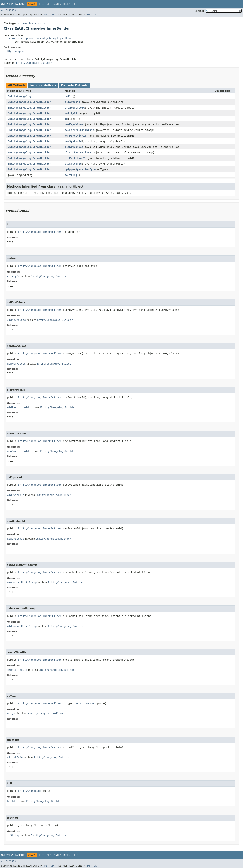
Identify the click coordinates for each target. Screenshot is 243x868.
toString (71, 175)
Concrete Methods (74, 85)
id (66, 119)
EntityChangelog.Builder (34, 63)
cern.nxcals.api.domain (31, 23)
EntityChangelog (15, 51)
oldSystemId (73, 164)
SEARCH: (200, 11)
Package (20, 4)
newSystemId (73, 141)
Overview (7, 4)
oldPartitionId (76, 158)
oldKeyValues (74, 147)
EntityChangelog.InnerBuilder (29, 102)
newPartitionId (76, 136)
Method (49, 15)
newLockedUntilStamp (79, 130)
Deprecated (54, 4)
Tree (41, 4)
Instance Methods (43, 85)
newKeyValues (74, 124)
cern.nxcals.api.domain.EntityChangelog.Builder (40, 39)
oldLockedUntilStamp (79, 152)
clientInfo (72, 102)
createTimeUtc (75, 108)
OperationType (86, 169)
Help (75, 4)
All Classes (8, 10)
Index (67, 4)
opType (69, 169)
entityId (71, 113)
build (69, 96)
